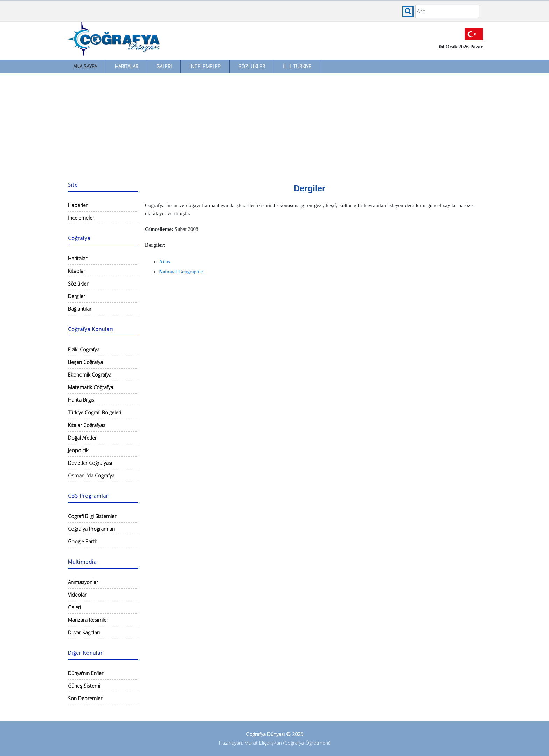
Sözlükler (252, 66)
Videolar (77, 595)
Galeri (164, 66)
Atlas (165, 262)
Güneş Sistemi (84, 686)
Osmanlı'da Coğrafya (91, 476)
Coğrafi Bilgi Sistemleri (93, 516)
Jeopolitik (78, 450)
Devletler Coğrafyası (90, 463)
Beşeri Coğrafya (85, 362)
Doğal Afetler (82, 438)
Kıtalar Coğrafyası (87, 425)
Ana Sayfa (85, 66)
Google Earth (83, 541)
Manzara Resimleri (89, 620)
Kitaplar (77, 271)
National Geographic (181, 272)
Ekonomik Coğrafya (90, 375)
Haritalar (127, 66)
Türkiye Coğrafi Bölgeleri (95, 413)
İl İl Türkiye (297, 66)
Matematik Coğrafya (91, 387)
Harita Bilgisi (82, 400)
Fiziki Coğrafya (84, 349)
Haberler (78, 205)
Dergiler (77, 296)
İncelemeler (205, 66)
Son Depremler (85, 698)
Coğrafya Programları (91, 529)
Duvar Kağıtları (84, 633)
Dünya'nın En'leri (86, 673)
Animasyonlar (83, 582)
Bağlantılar (80, 309)
